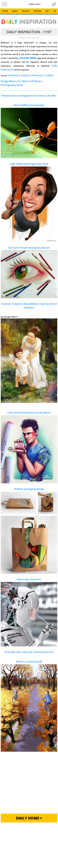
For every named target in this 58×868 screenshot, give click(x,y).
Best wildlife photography (29, 131)
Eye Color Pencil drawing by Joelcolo (29, 272)
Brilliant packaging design (29, 531)
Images (26, 11)
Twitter (25, 75)
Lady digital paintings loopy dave (29, 202)
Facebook (13, 75)
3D (55, 11)
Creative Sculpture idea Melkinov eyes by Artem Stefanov (29, 306)
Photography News (12, 85)
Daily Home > (29, 818)
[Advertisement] (29, 785)
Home (5, 11)
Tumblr (49, 75)
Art (47, 11)
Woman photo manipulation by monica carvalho (29, 96)
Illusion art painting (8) (29, 706)
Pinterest (37, 75)
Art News (23, 81)
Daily (15, 11)
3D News (36, 81)
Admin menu (35, 4)
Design (37, 11)
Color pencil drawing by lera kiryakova (29, 447)
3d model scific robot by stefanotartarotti (29, 652)
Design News (8, 81)
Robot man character (29, 612)
